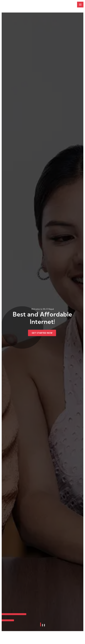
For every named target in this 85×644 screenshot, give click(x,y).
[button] (41, 605)
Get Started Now (42, 333)
